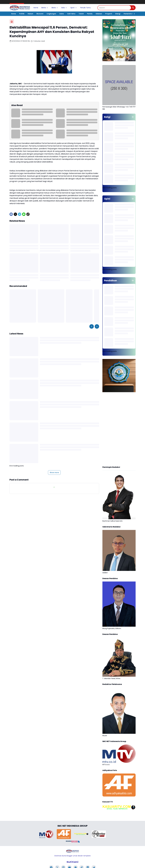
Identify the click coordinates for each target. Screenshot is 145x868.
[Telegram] (20, 214)
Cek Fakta (71, 14)
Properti (109, 14)
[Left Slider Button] (92, 326)
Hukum (30, 14)
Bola (64, 8)
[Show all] (133, 117)
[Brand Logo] (46, 834)
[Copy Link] (28, 214)
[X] (15, 214)
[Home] (12, 21)
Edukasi (99, 14)
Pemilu (90, 14)
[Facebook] (11, 214)
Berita (45, 8)
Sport (74, 8)
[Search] (114, 8)
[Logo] (72, 851)
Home (36, 8)
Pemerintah (128, 14)
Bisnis (55, 8)
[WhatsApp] (24, 214)
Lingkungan (51, 14)
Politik (22, 14)
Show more (54, 473)
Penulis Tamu (85, 8)
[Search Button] (133, 8)
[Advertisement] (119, 429)
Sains (62, 14)
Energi (118, 14)
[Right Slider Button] (133, 14)
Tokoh (81, 14)
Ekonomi (40, 14)
